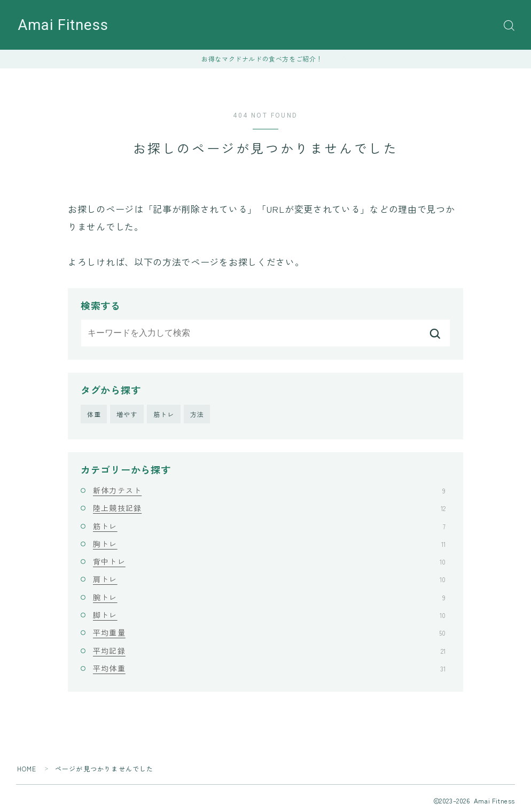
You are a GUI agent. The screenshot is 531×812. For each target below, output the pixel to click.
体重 (94, 414)
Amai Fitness (63, 25)
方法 (197, 414)
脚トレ (269, 615)
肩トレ (269, 579)
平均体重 (269, 668)
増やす (127, 414)
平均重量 (269, 632)
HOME (27, 768)
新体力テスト (269, 490)
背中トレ (269, 561)
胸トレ (269, 544)
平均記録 (269, 651)
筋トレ (164, 414)
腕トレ (269, 597)
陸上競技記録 (269, 508)
